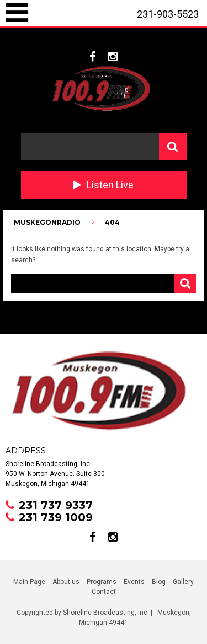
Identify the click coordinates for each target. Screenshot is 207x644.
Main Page (29, 582)
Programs (102, 582)
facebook (92, 57)
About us (66, 582)
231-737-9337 (158, 40)
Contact (104, 592)
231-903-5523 (168, 14)
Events (134, 582)
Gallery (183, 582)
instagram (113, 57)
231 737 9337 (56, 505)
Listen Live (110, 185)
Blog (159, 582)
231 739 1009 (56, 517)
